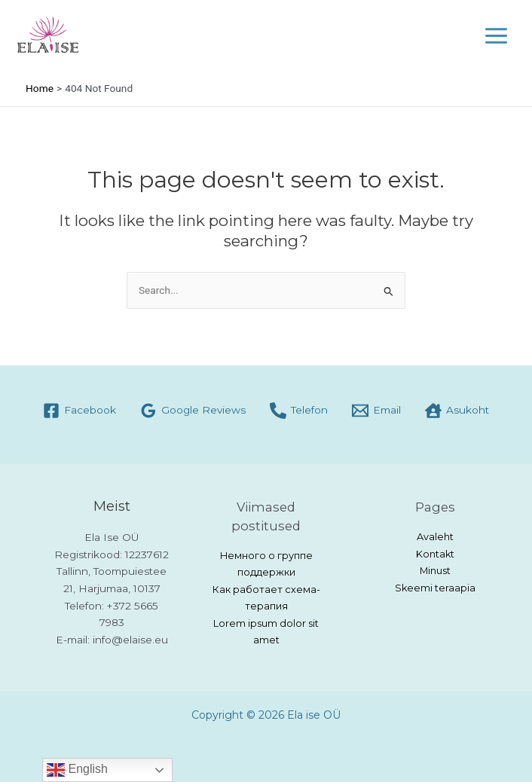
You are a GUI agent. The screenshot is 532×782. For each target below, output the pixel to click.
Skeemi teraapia (435, 588)
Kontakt (435, 554)
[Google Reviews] (193, 411)
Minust (435, 571)
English (77, 770)
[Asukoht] (457, 411)
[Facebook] (79, 411)
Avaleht (435, 537)
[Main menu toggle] (497, 35)
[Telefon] (299, 411)
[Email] (376, 411)
